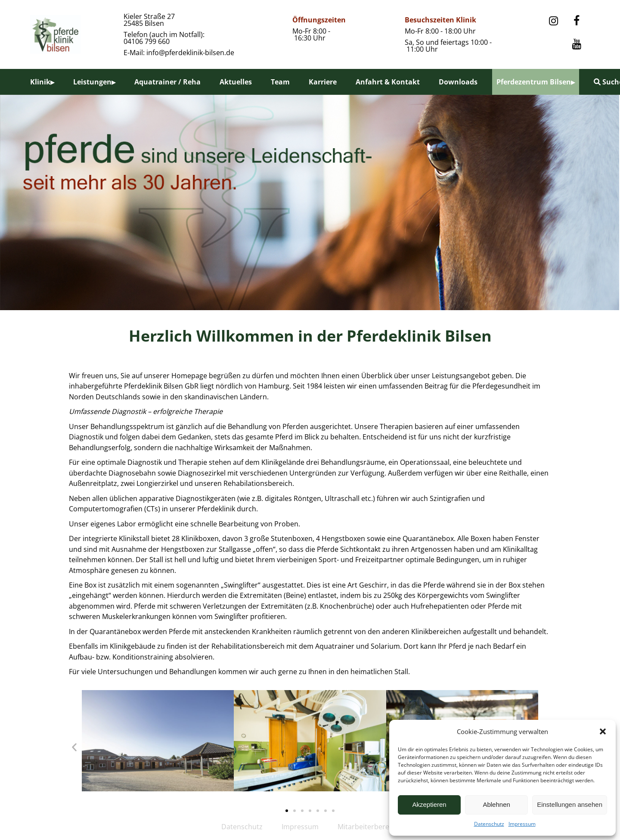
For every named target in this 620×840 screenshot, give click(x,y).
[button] (603, 731)
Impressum (522, 824)
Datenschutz (489, 824)
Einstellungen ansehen (570, 804)
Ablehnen (496, 804)
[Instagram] (553, 21)
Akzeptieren (429, 804)
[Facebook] (577, 21)
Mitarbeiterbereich (368, 827)
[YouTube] (577, 44)
